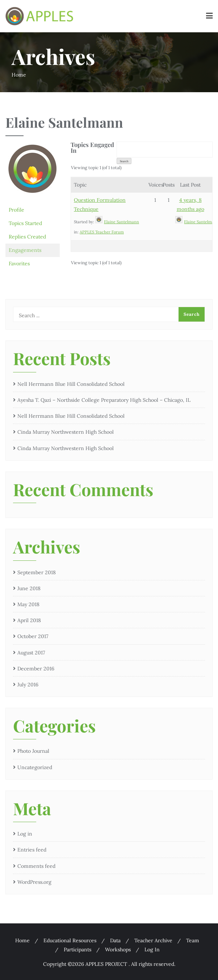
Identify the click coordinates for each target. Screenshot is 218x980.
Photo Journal (33, 751)
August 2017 (31, 653)
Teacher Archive (153, 940)
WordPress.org (34, 882)
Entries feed (32, 850)
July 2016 (28, 685)
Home (19, 75)
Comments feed (36, 866)
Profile (16, 210)
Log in (25, 834)
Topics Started (25, 223)
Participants (77, 950)
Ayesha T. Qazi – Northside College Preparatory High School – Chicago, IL (104, 400)
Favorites (19, 264)
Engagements (25, 250)
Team (193, 940)
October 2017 (33, 636)
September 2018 (37, 572)
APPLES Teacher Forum (102, 232)
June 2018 (29, 588)
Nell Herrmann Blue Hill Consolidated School (71, 384)
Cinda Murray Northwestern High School (66, 432)
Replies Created (27, 237)
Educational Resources (70, 940)
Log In (152, 950)
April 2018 (29, 620)
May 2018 (28, 604)
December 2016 (36, 669)
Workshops (118, 950)
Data (115, 940)
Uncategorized (35, 767)
